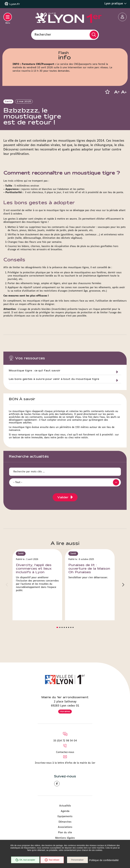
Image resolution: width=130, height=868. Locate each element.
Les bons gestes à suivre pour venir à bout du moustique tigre (54, 391)
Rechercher (43, 35)
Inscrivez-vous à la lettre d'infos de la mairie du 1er (65, 763)
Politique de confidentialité (65, 862)
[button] (107, 92)
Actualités (65, 806)
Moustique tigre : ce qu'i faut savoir (35, 382)
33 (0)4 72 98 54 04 (65, 741)
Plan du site (65, 833)
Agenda (65, 811)
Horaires (65, 711)
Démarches (65, 822)
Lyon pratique (116, 4)
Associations (65, 827)
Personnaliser (94, 855)
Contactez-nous (65, 752)
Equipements (65, 816)
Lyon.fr (15, 4)
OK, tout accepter (40, 855)
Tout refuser (67, 855)
